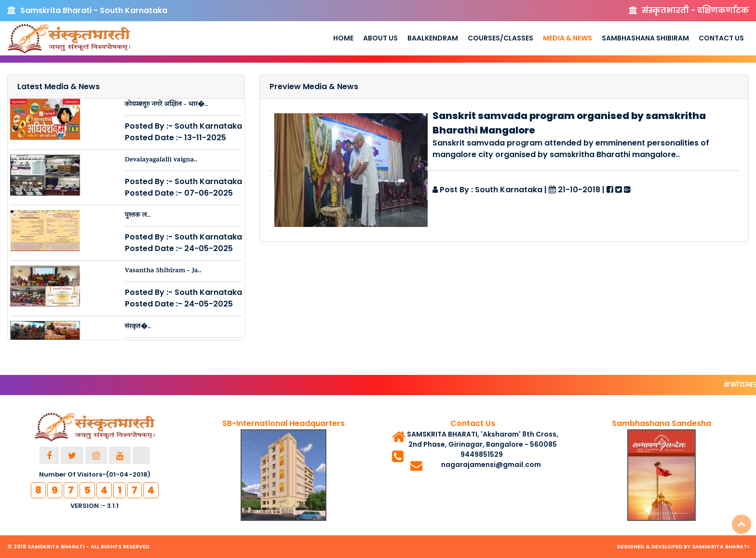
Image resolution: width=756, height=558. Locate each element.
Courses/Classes (500, 38)
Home (343, 38)
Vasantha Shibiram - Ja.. (163, 271)
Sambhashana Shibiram (645, 38)
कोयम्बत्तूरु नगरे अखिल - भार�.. (167, 105)
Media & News (567, 38)
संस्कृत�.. (138, 327)
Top (742, 524)
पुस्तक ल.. (138, 216)
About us (380, 38)
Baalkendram (433, 38)
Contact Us (721, 38)
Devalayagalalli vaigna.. (161, 160)
